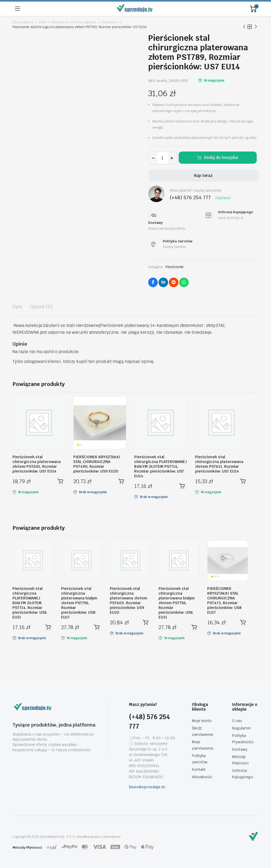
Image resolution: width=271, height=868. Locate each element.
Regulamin (241, 728)
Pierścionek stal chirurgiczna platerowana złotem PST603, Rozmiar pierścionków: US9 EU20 (128, 600)
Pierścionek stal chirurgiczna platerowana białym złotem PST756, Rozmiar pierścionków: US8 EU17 (79, 603)
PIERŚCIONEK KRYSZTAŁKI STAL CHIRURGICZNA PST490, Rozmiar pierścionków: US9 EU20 (97, 464)
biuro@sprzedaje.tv (147, 787)
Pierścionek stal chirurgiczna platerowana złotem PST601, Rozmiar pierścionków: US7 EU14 (37, 464)
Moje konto (202, 721)
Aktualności (202, 777)
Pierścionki (110, 22)
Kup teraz (203, 175)
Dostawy (240, 749)
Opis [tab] (17, 307)
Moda (43, 22)
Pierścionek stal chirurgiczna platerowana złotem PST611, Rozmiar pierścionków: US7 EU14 (219, 464)
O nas (237, 721)
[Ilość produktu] (162, 158)
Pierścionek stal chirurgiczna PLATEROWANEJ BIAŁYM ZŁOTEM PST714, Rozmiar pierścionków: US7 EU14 (161, 466)
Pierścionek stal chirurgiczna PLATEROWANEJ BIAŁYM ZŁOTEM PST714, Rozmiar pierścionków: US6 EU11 (30, 603)
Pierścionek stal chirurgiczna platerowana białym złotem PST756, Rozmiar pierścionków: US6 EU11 (177, 603)
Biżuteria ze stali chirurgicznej (74, 22)
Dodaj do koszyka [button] (60, 481)
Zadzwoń (223, 198)
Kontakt (199, 769)
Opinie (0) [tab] (41, 307)
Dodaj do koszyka (221, 157)
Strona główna (23, 22)
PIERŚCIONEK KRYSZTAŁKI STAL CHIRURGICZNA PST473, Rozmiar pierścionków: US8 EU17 (224, 600)
